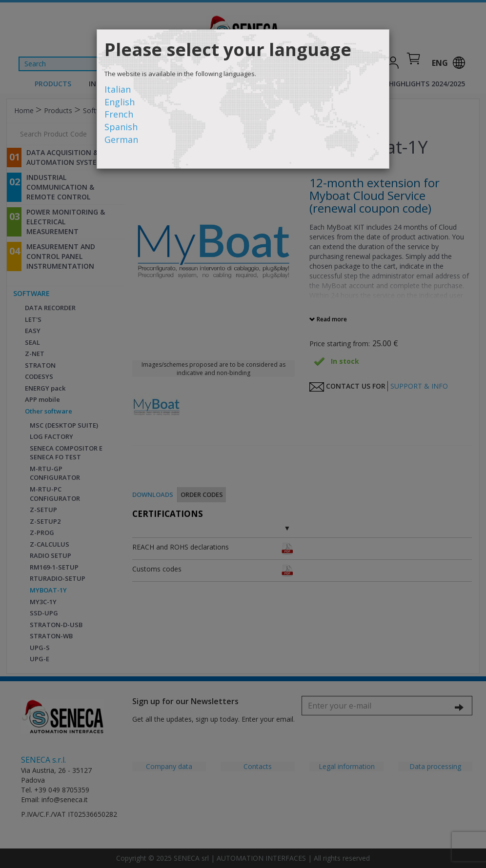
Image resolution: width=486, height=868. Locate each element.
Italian (118, 89)
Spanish (121, 127)
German (121, 139)
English (120, 102)
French (119, 114)
